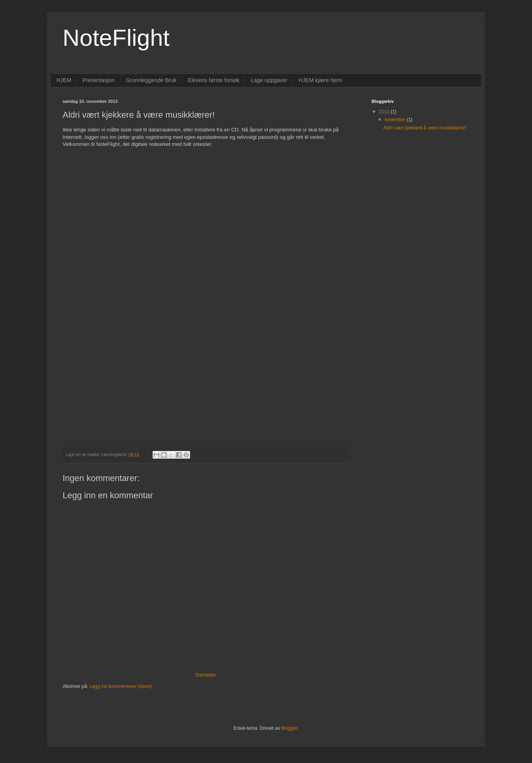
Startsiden (205, 675)
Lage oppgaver (269, 80)
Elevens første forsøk (214, 80)
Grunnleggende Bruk (151, 80)
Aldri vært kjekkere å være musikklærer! (425, 128)
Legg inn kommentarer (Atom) (121, 686)
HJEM (64, 80)
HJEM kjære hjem (321, 80)
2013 (385, 112)
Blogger (289, 728)
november (396, 120)
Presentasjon (99, 80)
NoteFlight (116, 38)
